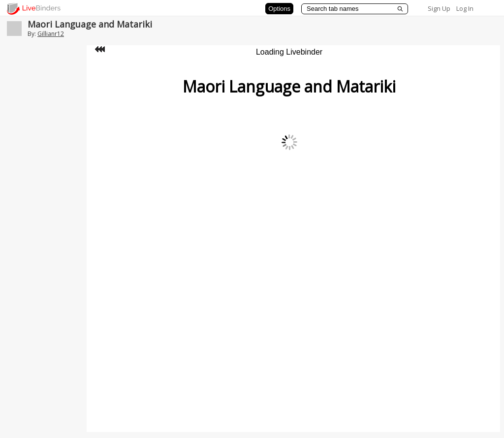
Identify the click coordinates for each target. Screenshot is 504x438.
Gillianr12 (51, 34)
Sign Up (439, 8)
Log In (465, 8)
